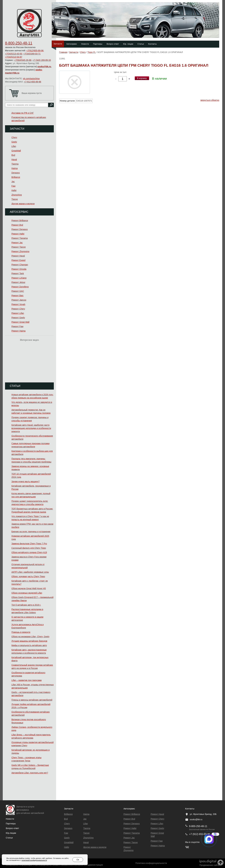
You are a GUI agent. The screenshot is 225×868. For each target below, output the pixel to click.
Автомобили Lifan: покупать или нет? (30, 773)
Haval (14, 159)
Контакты (152, 44)
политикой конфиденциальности (34, 860)
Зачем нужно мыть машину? (25, 481)
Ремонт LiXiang (19, 278)
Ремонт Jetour (18, 282)
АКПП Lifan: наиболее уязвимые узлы (30, 572)
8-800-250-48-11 (19, 43)
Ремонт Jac (17, 243)
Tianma (15, 164)
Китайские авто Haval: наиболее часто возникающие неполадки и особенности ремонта (31, 428)
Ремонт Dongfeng (20, 287)
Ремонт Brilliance (20, 220)
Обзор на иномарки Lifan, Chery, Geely (30, 637)
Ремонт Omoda (19, 269)
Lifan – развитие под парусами (27, 680)
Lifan (14, 146)
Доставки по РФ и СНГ (23, 113)
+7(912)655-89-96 (35, 51)
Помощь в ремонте (21, 632)
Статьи (141, 44)
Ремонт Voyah (18, 304)
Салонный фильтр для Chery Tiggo (29, 548)
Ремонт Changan (20, 265)
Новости (85, 44)
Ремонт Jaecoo (19, 300)
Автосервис (72, 44)
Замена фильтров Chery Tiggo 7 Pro (29, 544)
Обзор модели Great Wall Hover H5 (29, 588)
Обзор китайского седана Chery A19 (29, 552)
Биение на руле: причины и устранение (31, 532)
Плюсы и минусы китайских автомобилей (32, 700)
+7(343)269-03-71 (32, 54)
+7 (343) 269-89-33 (42, 60)
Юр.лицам (11, 833)
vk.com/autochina (31, 79)
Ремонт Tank (18, 273)
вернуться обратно (210, 100)
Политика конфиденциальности (151, 863)
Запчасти (58, 44)
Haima (14, 168)
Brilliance (16, 177)
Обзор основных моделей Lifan (27, 593)
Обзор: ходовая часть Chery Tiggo (28, 576)
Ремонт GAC (18, 291)
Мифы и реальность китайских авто (29, 645)
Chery (14, 137)
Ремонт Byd (17, 225)
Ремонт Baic (17, 296)
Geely (14, 142)
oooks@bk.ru (44, 66)
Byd (13, 155)
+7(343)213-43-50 (14, 54)
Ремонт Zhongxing (20, 251)
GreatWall (16, 151)
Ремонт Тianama (20, 238)
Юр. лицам (128, 44)
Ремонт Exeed (18, 260)
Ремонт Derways (20, 229)
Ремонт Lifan (18, 313)
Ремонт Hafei (18, 234)
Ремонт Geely (18, 318)
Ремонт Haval (18, 256)
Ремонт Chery (18, 309)
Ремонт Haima (18, 331)
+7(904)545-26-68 (23, 60)
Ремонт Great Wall (20, 322)
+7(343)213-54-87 (14, 57)
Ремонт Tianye (19, 247)
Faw (13, 186)
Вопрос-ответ (113, 44)
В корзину (142, 78)
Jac (13, 182)
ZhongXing (17, 195)
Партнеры (98, 44)
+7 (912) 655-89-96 (200, 834)
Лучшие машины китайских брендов (29, 641)
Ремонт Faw (17, 326)
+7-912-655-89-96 (32, 82)
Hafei (14, 190)
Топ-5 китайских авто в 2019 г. (26, 605)
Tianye (15, 199)
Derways (16, 173)
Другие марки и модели (23, 204)
